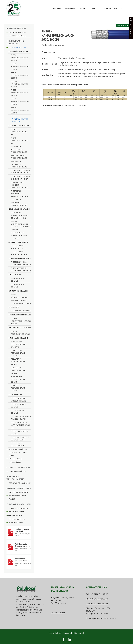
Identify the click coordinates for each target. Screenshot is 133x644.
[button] (125, 9)
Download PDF (122, 26)
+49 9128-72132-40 (99, 594)
